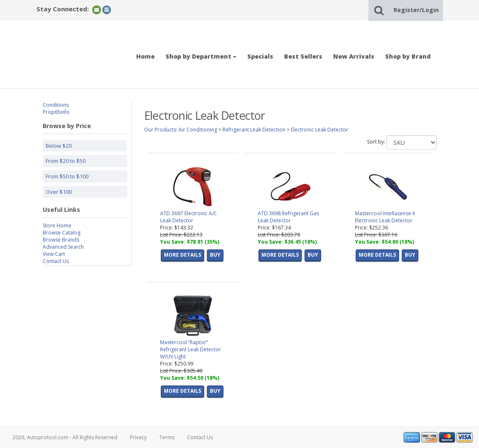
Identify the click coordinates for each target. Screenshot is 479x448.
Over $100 (59, 192)
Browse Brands (61, 240)
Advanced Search (63, 247)
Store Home (57, 225)
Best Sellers (303, 56)
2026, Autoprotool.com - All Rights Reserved (65, 437)
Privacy (138, 437)
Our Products (160, 130)
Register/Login (416, 10)
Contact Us (56, 261)
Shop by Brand (408, 56)
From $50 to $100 (67, 176)
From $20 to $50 (66, 161)
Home (145, 56)
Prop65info (56, 112)
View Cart (54, 254)
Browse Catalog (62, 233)
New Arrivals (354, 56)
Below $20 (59, 146)
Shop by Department (201, 56)
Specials (260, 56)
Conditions (56, 105)
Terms (167, 437)
